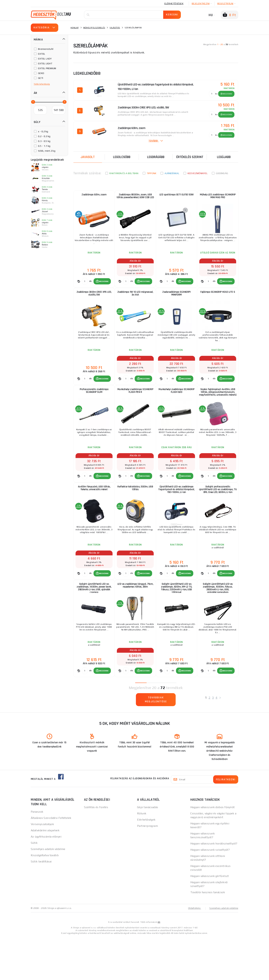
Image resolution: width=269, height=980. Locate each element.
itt (159, 965)
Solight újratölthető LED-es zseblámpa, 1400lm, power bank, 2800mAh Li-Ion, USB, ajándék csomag (94, 625)
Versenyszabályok (42, 867)
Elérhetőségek (174, 3)
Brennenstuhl (46, 49)
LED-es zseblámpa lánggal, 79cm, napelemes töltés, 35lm (135, 622)
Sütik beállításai (41, 904)
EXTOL (42, 54)
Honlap (75, 28)
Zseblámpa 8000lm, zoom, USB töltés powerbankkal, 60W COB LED (135, 200)
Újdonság (222, 173)
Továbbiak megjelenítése (156, 743)
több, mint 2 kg (47, 151)
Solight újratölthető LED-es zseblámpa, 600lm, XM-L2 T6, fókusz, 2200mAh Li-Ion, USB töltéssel (177, 625)
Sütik (34, 886)
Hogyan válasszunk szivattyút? (210, 893)
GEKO (41, 73)
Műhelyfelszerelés (94, 28)
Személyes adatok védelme (48, 892)
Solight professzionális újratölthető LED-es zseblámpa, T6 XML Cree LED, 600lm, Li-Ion (218, 518)
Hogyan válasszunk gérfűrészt (210, 919)
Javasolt (88, 157)
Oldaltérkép (193, 951)
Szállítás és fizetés (96, 850)
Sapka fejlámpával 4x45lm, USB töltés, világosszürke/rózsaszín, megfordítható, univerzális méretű (218, 413)
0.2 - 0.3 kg (44, 136)
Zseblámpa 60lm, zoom (94, 197)
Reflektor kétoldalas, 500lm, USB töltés (135, 516)
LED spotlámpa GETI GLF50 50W (177, 197)
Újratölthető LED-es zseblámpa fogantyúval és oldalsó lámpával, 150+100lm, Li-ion (177, 518)
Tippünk (152, 173)
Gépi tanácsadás (148, 850)
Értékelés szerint (190, 157)
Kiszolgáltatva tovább (45, 898)
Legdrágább (156, 157)
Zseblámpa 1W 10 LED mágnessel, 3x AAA (135, 304)
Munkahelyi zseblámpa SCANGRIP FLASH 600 (177, 410)
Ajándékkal (172, 173)
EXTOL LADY (45, 59)
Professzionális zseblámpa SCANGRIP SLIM (94, 410)
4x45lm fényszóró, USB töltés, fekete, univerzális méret (94, 516)
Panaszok (37, 855)
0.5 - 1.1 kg (44, 146)
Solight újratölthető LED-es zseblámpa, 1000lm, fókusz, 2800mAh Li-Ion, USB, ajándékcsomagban (218, 625)
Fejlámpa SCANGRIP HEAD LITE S (218, 302)
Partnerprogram (147, 869)
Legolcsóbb (122, 157)
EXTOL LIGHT (45, 63)
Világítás (115, 28)
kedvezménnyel (198, 173)
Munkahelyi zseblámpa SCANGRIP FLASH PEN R (135, 410)
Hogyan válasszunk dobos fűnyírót (213, 850)
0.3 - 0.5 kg (44, 141)
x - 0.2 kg (43, 131)
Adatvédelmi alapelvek (45, 873)
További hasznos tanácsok (208, 935)
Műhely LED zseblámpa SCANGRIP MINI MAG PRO (218, 198)
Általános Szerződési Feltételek (51, 861)
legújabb (224, 157)
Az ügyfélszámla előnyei (46, 879)
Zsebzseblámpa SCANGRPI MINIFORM (176, 304)
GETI (41, 78)
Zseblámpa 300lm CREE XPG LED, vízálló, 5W (94, 304)
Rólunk (142, 856)
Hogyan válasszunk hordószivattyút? (214, 886)
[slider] (33, 102)
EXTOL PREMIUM (47, 68)
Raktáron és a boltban (124, 173)
